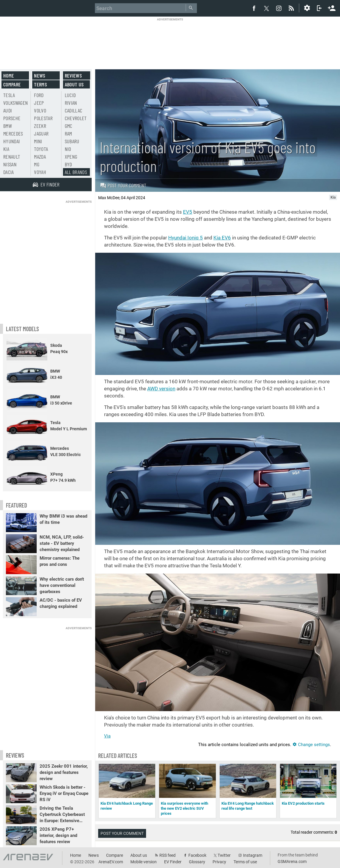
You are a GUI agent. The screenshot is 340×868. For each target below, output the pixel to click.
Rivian (71, 103)
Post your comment (123, 185)
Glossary (197, 862)
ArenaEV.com (111, 862)
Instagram (253, 855)
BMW (8, 126)
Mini (38, 141)
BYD (68, 164)
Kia (6, 149)
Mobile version (144, 862)
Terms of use (245, 862)
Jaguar (41, 133)
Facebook (197, 855)
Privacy (219, 862)
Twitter (224, 855)
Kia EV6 (222, 238)
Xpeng (71, 157)
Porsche (12, 118)
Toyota (41, 149)
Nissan (10, 164)
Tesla (9, 95)
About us (74, 84)
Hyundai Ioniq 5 (186, 238)
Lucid (70, 95)
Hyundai (12, 141)
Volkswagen (16, 103)
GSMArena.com (292, 861)
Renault (12, 157)
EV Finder (173, 862)
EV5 (188, 212)
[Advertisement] (170, 40)
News (40, 75)
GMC (69, 126)
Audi (8, 110)
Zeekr (40, 126)
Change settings (311, 745)
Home (9, 75)
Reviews (73, 75)
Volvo (40, 110)
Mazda (40, 157)
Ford (39, 95)
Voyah (40, 172)
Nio (68, 149)
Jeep (39, 103)
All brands (76, 172)
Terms (41, 84)
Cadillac (74, 110)
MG (37, 164)
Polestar (43, 118)
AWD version (161, 389)
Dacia (9, 172)
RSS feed (167, 855)
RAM (68, 133)
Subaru (72, 141)
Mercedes (13, 133)
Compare (12, 84)
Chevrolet (76, 118)
